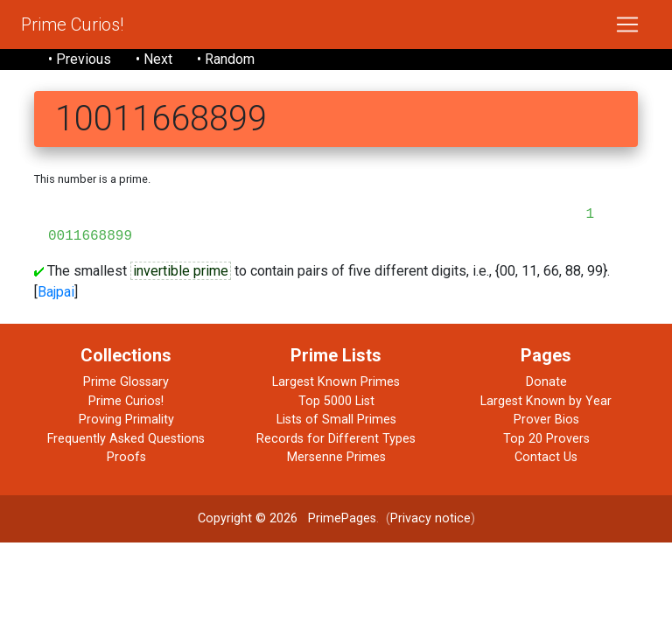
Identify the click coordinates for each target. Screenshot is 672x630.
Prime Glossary (126, 382)
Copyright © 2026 (248, 518)
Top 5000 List (336, 401)
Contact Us (546, 457)
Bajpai (56, 292)
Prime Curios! (72, 24)
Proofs (126, 457)
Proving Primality (126, 420)
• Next (154, 59)
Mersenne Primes (336, 457)
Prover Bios (546, 420)
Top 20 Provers (546, 439)
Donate (546, 382)
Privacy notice (430, 518)
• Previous (80, 59)
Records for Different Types (336, 439)
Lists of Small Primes (336, 420)
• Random (226, 59)
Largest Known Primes (336, 382)
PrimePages (342, 518)
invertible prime (181, 271)
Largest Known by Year (546, 401)
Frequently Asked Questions (126, 439)
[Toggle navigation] (627, 24)
